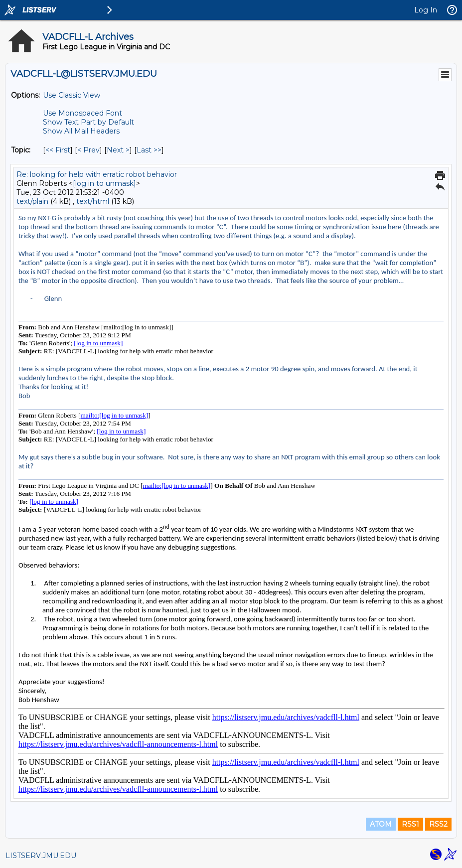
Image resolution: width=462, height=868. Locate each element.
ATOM (381, 824)
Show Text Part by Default (88, 122)
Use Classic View (72, 95)
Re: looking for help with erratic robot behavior (97, 174)
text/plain (32, 201)
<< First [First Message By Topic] (58, 150)
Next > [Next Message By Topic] (118, 150)
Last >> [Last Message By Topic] (149, 150)
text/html (93, 201)
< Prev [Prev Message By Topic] (88, 150)
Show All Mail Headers (81, 131)
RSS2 (438, 824)
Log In (426, 10)
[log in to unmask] (104, 183)
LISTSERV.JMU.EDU (41, 856)
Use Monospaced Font (82, 113)
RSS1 (410, 824)
